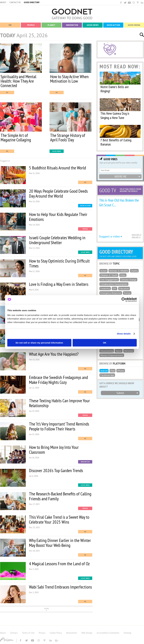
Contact (14, 633)
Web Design (87, 633)
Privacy (42, 633)
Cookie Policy (56, 633)
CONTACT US (15, 2)
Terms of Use (28, 633)
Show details (124, 334)
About (3, 633)
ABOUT (3, 2)
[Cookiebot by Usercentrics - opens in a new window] (124, 300)
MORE (46, 608)
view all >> (136, 237)
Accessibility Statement (108, 633)
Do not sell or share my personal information (39, 343)
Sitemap (127, 633)
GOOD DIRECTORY (32, 2)
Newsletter (72, 633)
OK (105, 343)
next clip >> (136, 235)
